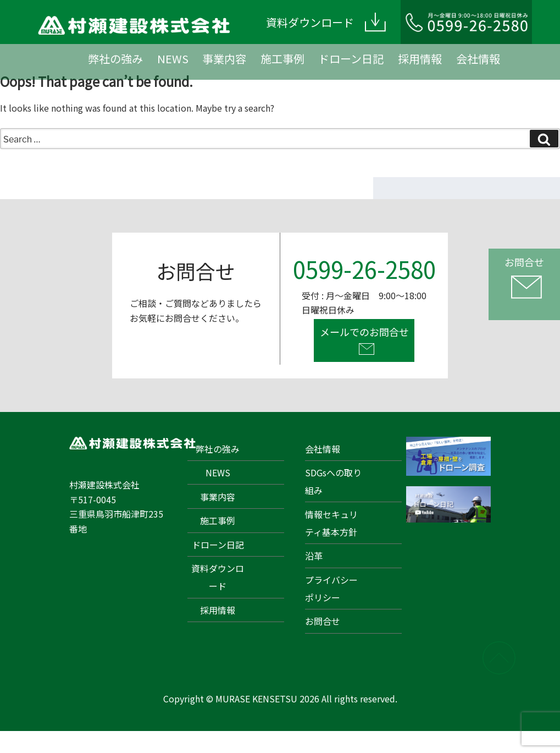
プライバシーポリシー (331, 589)
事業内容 (224, 59)
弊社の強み (115, 59)
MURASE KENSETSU (256, 699)
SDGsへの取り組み (333, 481)
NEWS (173, 59)
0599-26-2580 (364, 269)
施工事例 (282, 59)
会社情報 (478, 59)
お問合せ (323, 621)
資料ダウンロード (218, 577)
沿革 (314, 556)
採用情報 (420, 59)
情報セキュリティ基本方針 (331, 523)
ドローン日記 (351, 59)
